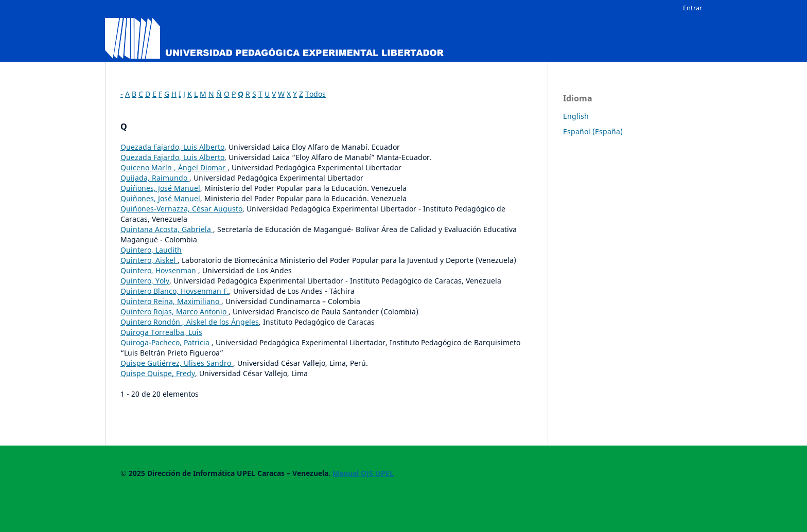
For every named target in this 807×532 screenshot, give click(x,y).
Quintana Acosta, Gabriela (167, 229)
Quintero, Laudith (151, 250)
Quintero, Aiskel (149, 260)
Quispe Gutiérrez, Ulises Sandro (177, 363)
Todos (315, 94)
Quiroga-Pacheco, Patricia (166, 342)
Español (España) (593, 131)
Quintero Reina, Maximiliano (171, 301)
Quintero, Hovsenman (159, 270)
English (576, 116)
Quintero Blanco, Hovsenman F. (175, 291)
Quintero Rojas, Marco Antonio (174, 312)
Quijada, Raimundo (155, 178)
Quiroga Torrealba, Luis (161, 332)
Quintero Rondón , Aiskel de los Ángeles (190, 322)
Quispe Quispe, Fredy (158, 373)
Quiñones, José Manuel (160, 188)
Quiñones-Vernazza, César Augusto (181, 209)
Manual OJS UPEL (363, 473)
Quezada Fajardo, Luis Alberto (172, 147)
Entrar (692, 8)
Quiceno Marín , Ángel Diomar (174, 167)
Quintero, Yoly (145, 281)
